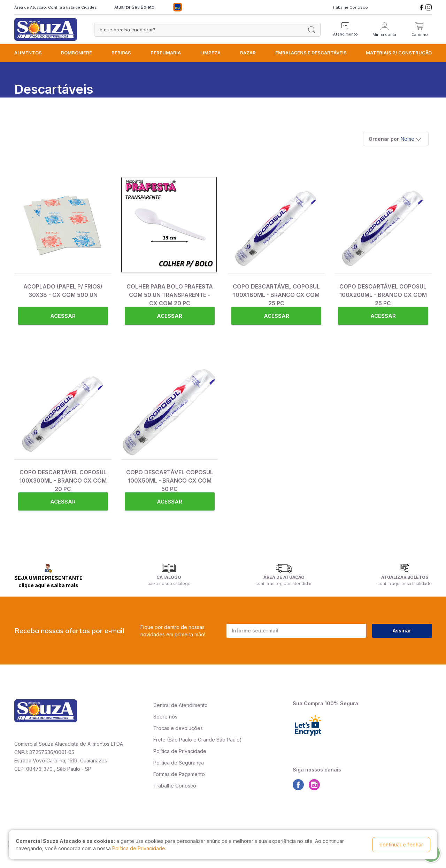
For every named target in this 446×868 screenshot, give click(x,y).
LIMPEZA (210, 53)
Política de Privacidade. (139, 848)
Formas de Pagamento (179, 774)
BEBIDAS (121, 53)
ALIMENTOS (28, 53)
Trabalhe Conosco (350, 7)
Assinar (402, 631)
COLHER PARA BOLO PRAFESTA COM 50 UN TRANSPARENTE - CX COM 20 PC (170, 295)
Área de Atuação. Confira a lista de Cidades (56, 7)
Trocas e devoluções (178, 728)
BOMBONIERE (76, 53)
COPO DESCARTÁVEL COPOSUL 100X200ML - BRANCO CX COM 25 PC (383, 295)
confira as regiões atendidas (284, 583)
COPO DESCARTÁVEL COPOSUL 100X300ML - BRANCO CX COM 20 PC (63, 481)
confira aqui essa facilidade (405, 583)
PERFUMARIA (166, 53)
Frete (159, 740)
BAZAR (248, 53)
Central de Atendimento (180, 705)
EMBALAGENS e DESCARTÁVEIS (311, 53)
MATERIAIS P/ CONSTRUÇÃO (399, 53)
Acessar (63, 316)
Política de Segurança (179, 763)
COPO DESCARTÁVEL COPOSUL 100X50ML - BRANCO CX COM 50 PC (170, 481)
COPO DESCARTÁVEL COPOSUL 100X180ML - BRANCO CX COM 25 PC (276, 295)
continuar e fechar (401, 844)
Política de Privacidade (180, 751)
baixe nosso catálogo (169, 583)
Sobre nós (165, 717)
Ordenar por (384, 139)
